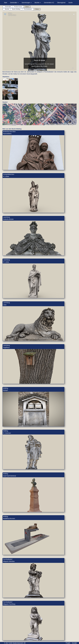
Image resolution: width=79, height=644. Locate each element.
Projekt (68, 643)
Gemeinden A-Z (49, 3)
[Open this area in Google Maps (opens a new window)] (6, 124)
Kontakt (74, 643)
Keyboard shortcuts (50, 124)
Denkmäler (14, 3)
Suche (70, 3)
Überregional (61, 3)
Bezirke (38, 3)
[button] (39, 113)
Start (6, 3)
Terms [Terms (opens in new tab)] (74, 124)
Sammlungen (27, 3)
